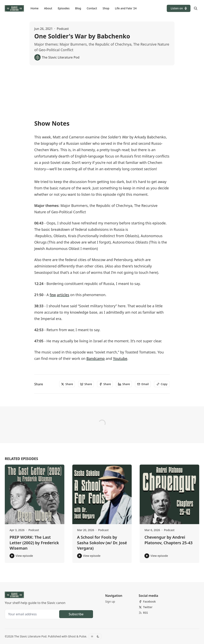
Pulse (83, 636)
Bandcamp (96, 358)
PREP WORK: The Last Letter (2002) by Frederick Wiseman (34, 543)
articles (63, 295)
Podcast (63, 29)
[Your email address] (32, 614)
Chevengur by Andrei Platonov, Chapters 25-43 (168, 540)
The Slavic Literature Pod (30, 636)
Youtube (120, 358)
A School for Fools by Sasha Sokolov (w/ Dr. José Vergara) (102, 543)
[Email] (143, 384)
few (53, 295)
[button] (179, 8)
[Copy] (162, 384)
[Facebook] (147, 602)
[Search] (196, 8)
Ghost (72, 636)
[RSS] (143, 613)
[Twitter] (146, 607)
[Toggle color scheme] (95, 636)
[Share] (67, 384)
